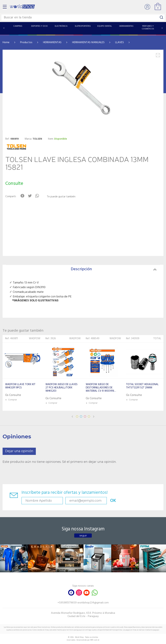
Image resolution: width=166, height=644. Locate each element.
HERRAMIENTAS (52, 42)
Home (6, 42)
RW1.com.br (95, 640)
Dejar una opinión (19, 451)
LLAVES (120, 42)
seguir (83, 536)
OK (113, 501)
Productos (26, 42)
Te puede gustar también (61, 197)
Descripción (114, 269)
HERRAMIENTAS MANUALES (88, 42)
